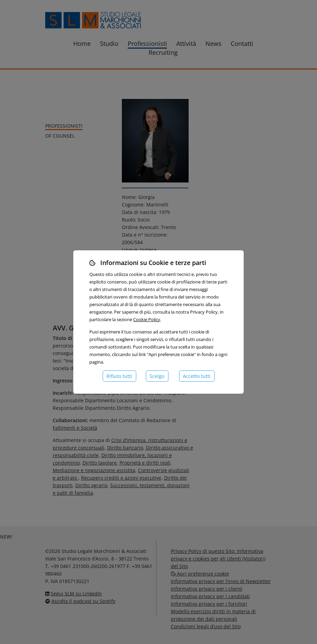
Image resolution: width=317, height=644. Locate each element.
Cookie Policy (147, 319)
